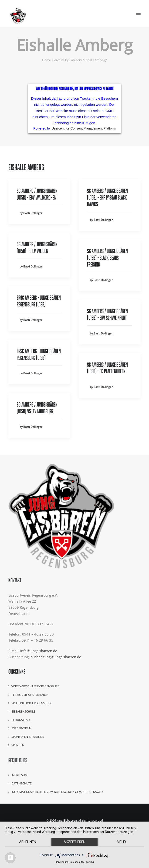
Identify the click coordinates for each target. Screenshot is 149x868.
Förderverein (21, 728)
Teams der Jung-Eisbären (30, 695)
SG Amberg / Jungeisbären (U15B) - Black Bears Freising (107, 258)
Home (46, 60)
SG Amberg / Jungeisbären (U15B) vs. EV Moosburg (37, 408)
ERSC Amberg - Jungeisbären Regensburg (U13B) (39, 301)
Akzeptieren (74, 842)
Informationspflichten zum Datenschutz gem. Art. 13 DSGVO (57, 792)
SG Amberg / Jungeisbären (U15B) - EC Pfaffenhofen (107, 368)
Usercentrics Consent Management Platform (83, 128)
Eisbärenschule (23, 712)
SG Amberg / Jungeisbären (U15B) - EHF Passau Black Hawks (107, 197)
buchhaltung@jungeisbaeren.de (56, 657)
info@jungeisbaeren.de (39, 651)
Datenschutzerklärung (82, 862)
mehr (121, 842)
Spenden (18, 745)
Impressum (19, 775)
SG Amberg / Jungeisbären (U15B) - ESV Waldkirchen (37, 194)
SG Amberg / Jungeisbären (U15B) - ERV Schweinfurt (107, 314)
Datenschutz (22, 783)
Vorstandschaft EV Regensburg (36, 686)
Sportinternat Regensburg (32, 703)
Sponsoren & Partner (27, 737)
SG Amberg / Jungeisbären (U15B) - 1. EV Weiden (37, 247)
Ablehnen (28, 842)
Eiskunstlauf (21, 720)
